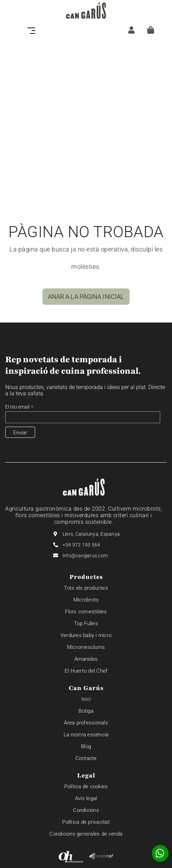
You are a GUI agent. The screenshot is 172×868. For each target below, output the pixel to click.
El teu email (19, 407)
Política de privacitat (86, 822)
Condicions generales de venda (86, 834)
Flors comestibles (86, 612)
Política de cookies (86, 786)
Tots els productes (86, 588)
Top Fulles (86, 623)
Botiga (86, 711)
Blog (86, 746)
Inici (86, 699)
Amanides (86, 659)
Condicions (86, 810)
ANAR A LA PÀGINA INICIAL (86, 297)
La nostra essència (86, 735)
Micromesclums (86, 647)
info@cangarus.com (85, 556)
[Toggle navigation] (33, 30)
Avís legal (86, 798)
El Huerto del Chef (86, 671)
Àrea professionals (86, 723)
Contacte (86, 758)
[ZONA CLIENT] (131, 30)
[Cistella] (151, 30)
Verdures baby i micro (86, 635)
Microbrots (86, 600)
